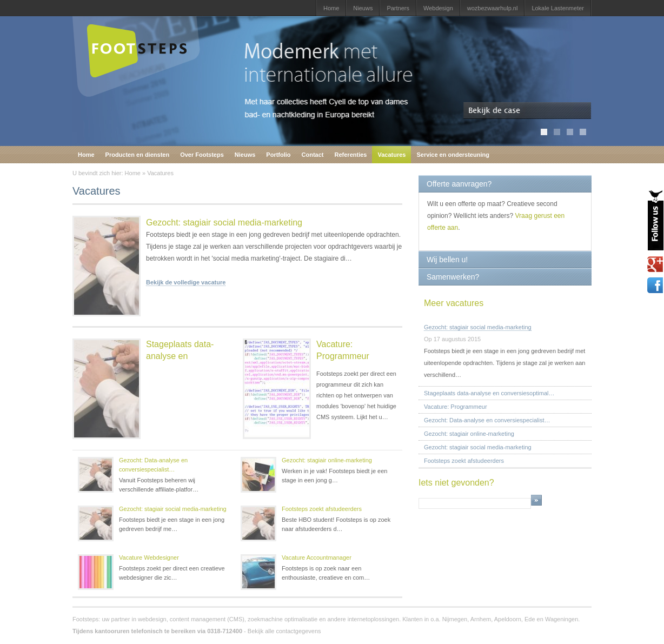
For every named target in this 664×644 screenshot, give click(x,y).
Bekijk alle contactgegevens (284, 631)
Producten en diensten (138, 155)
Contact (313, 155)
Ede (530, 619)
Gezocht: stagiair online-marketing (327, 460)
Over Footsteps (202, 155)
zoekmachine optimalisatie (283, 619)
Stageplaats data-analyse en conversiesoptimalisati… (143, 400)
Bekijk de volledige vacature (186, 282)
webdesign (152, 619)
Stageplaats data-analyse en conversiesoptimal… (489, 393)
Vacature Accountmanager (317, 557)
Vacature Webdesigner (149, 557)
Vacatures (391, 155)
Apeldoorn (508, 619)
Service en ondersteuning (453, 155)
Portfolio (278, 155)
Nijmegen (455, 619)
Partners (398, 8)
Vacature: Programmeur (343, 350)
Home (331, 8)
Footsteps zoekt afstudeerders (322, 509)
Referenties (351, 155)
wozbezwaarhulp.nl (493, 8)
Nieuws (363, 8)
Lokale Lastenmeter (558, 8)
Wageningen (562, 619)
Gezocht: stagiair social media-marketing (224, 223)
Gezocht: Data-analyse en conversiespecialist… (153, 465)
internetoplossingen (373, 619)
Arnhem (481, 619)
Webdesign (438, 8)
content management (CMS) (207, 619)
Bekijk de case (527, 111)
